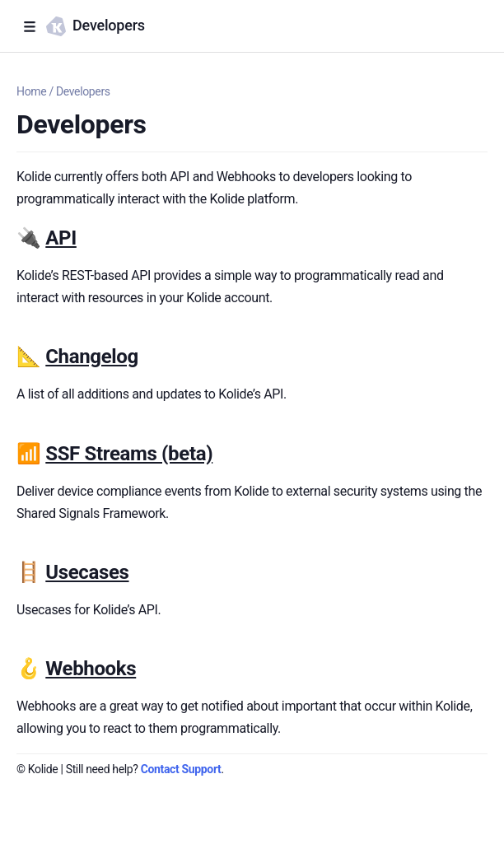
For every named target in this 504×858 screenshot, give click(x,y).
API (61, 238)
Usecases (87, 572)
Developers (83, 91)
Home (31, 91)
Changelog (92, 357)
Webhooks (91, 669)
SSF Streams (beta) (129, 454)
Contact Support (181, 769)
